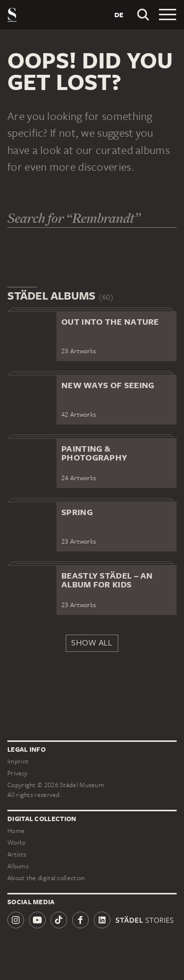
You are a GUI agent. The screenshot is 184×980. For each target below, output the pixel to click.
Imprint (18, 761)
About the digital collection (46, 878)
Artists (17, 854)
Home (16, 831)
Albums (18, 866)
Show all (92, 643)
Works (16, 842)
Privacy (17, 773)
